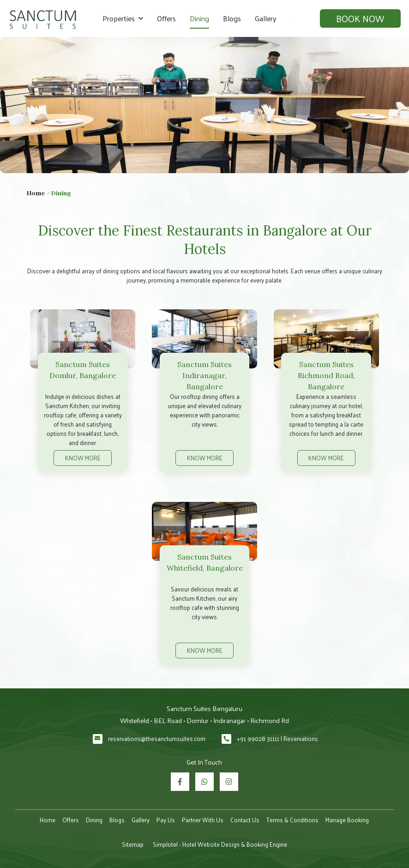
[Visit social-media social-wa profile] (204, 782)
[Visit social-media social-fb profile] (180, 782)
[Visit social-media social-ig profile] (229, 782)
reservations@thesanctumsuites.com (157, 738)
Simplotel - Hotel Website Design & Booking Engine (220, 844)
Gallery (266, 18)
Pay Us (166, 820)
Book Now (360, 18)
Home (36, 193)
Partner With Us (203, 820)
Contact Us (245, 820)
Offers (166, 18)
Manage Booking (347, 820)
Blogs (232, 18)
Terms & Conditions (292, 820)
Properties (123, 18)
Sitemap (133, 844)
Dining (199, 18)
